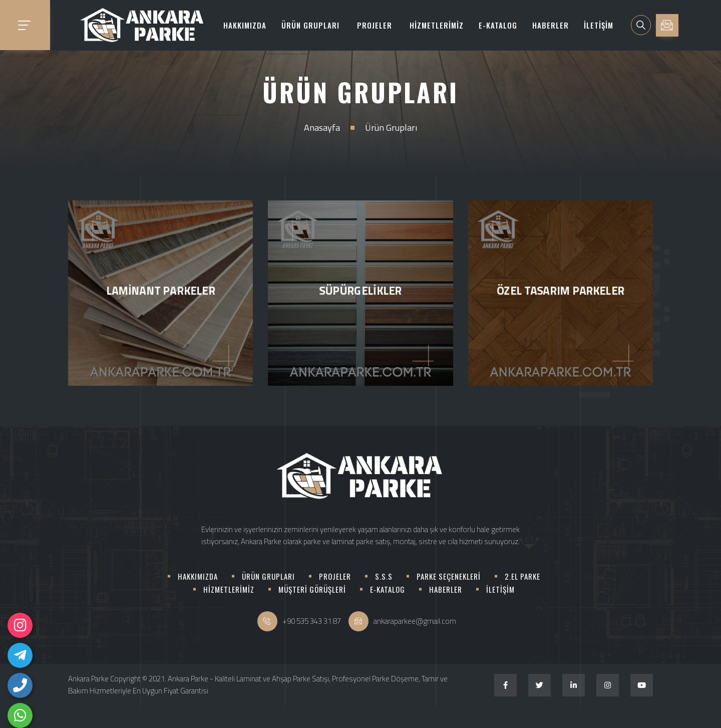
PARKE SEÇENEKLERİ (449, 576)
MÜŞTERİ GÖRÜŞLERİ (312, 589)
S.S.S (384, 576)
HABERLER (551, 25)
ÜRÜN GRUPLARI (310, 25)
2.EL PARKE (522, 576)
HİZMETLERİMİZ (437, 25)
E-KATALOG (498, 25)
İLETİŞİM (599, 25)
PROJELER (375, 25)
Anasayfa (322, 128)
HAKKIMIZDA (245, 25)
